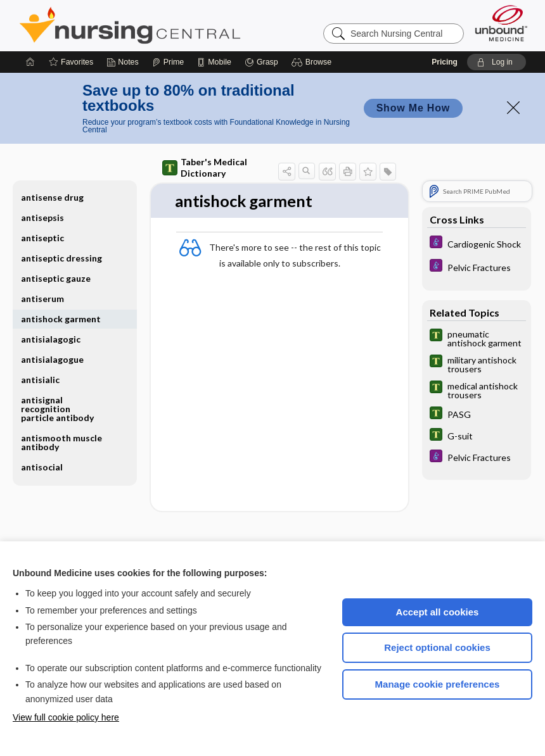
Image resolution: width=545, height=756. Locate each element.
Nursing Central (177, 25)
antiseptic (42, 238)
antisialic (40, 380)
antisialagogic (51, 339)
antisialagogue (52, 359)
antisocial (42, 467)
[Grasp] (261, 62)
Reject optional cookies (437, 647)
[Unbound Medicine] (501, 23)
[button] (313, 62)
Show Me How (413, 108)
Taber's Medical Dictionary (205, 167)
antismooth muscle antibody (61, 442)
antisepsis (42, 217)
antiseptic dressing (61, 258)
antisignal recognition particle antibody (57, 409)
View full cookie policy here (66, 717)
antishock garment (61, 319)
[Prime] (168, 62)
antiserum (42, 299)
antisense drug (52, 197)
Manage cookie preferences (438, 684)
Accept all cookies (438, 612)
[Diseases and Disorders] (477, 243)
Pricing (445, 62)
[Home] (30, 62)
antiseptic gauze (56, 278)
